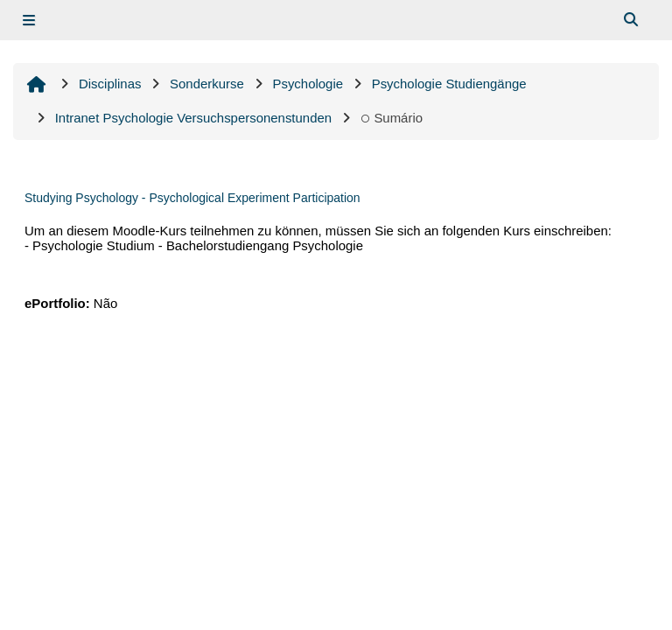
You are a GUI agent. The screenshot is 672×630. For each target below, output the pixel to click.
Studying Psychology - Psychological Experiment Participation (192, 198)
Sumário (392, 118)
